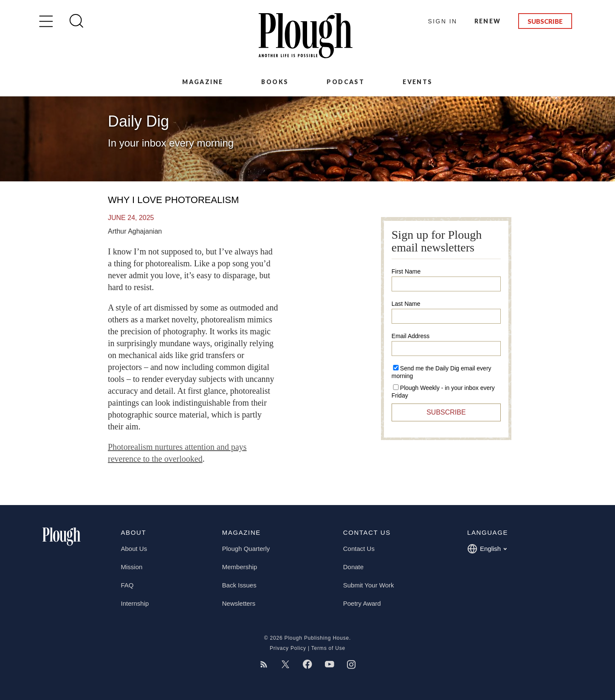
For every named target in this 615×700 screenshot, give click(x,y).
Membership (240, 567)
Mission (132, 567)
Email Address (410, 336)
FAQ (127, 585)
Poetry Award (362, 603)
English (487, 549)
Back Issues (239, 585)
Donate (353, 567)
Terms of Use (328, 648)
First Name (406, 271)
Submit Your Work (369, 585)
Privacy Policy (288, 648)
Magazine (203, 82)
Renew (488, 21)
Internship (135, 603)
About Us (134, 549)
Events (418, 82)
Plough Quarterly (246, 549)
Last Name (406, 304)
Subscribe (545, 21)
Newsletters (239, 603)
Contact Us (359, 549)
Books (275, 82)
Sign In (443, 21)
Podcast (346, 82)
